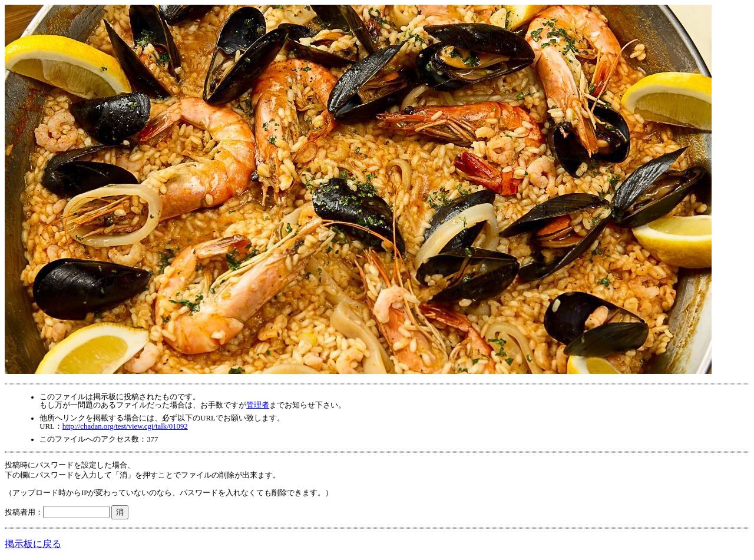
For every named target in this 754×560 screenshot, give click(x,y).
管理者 (258, 405)
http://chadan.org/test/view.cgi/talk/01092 (125, 426)
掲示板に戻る (33, 544)
